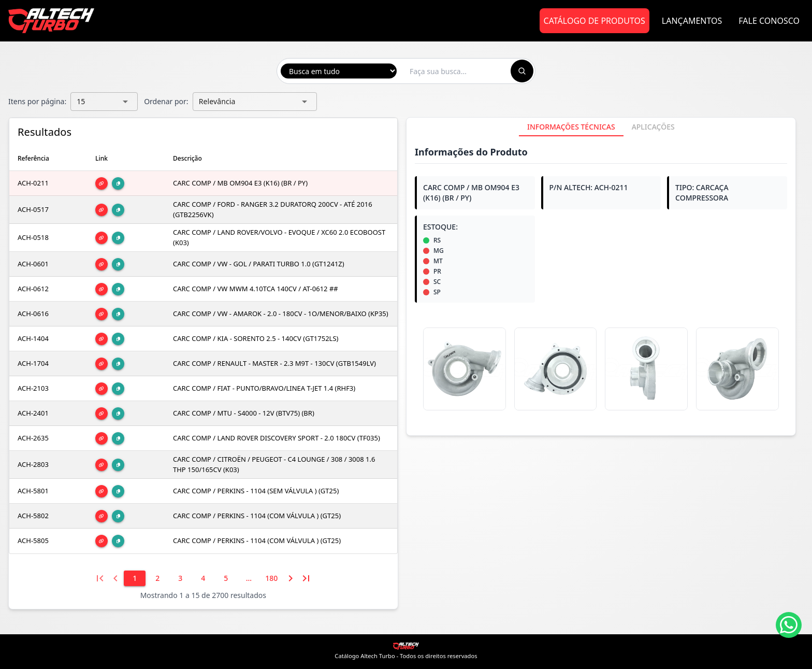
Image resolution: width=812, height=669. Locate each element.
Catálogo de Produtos (594, 21)
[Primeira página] (100, 578)
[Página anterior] (115, 578)
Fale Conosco (769, 21)
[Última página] (306, 578)
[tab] (571, 127)
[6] (249, 578)
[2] (157, 578)
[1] (135, 578)
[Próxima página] (291, 578)
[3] (180, 578)
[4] (203, 578)
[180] (271, 578)
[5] (226, 578)
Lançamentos (692, 21)
